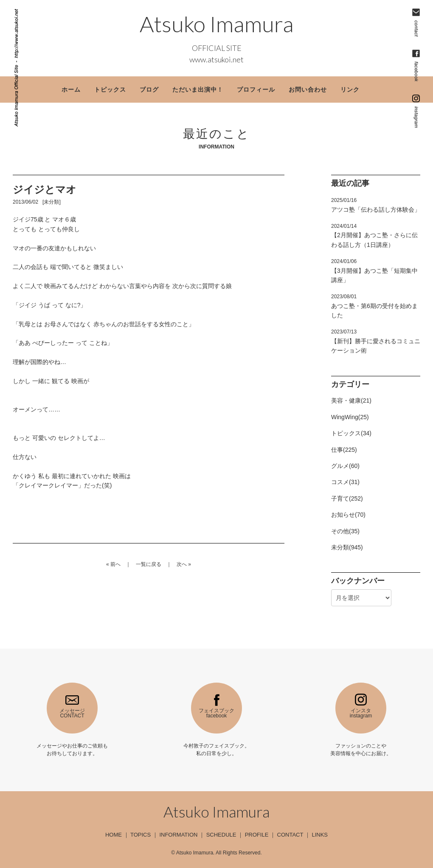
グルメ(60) (345, 466)
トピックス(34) (351, 433)
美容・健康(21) (351, 400)
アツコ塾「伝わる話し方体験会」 (376, 205)
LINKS (320, 835)
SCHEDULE (221, 835)
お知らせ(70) (348, 515)
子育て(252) (347, 498)
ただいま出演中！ (198, 90)
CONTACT (290, 835)
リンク (350, 90)
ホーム (71, 90)
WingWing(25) (350, 417)
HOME (114, 835)
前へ (115, 564)
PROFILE (257, 835)
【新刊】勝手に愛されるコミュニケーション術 (376, 341)
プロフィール (256, 90)
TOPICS (141, 835)
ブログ (149, 90)
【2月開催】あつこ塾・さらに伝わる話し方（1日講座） (374, 236)
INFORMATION (178, 835)
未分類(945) (347, 547)
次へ (182, 564)
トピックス (110, 90)
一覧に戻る (149, 564)
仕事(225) (344, 450)
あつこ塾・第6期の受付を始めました (374, 306)
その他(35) (345, 531)
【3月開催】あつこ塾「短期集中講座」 (374, 271)
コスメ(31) (345, 482)
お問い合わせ (308, 90)
